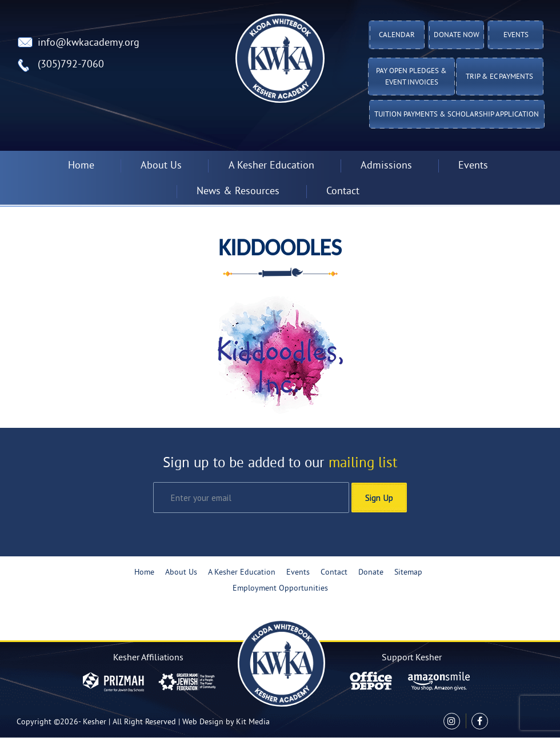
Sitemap (408, 573)
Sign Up (379, 498)
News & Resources (238, 192)
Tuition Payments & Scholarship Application (457, 115)
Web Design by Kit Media (226, 722)
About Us (161, 166)
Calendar (397, 35)
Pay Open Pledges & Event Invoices (411, 77)
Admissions (386, 166)
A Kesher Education (271, 166)
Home (81, 166)
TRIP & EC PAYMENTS (499, 77)
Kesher (95, 722)
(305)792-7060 (71, 65)
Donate (371, 573)
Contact (343, 192)
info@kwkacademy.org (89, 43)
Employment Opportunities (280, 589)
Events (516, 35)
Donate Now (457, 35)
